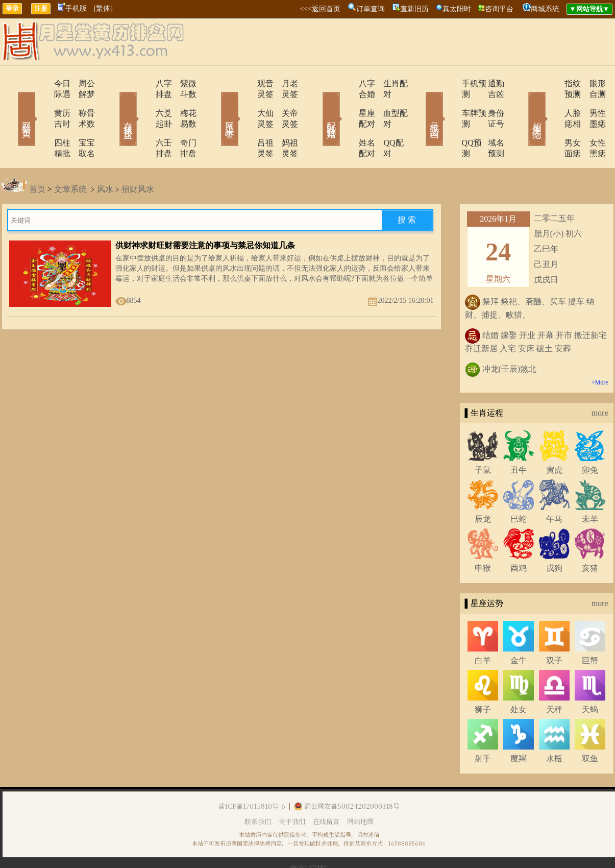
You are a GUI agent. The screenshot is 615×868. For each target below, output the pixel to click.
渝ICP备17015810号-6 (252, 774)
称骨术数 (81, 102)
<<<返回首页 (320, 9)
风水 (105, 157)
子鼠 (483, 438)
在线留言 (326, 789)
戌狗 (554, 536)
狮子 (483, 677)
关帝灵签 (285, 102)
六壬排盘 (143, 121)
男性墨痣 (591, 102)
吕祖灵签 (245, 121)
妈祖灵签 (285, 121)
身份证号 (489, 102)
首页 (37, 157)
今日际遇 (41, 83)
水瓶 (554, 726)
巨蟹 (590, 628)
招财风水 (138, 157)
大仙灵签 (245, 102)
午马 (554, 487)
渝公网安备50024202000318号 (347, 774)
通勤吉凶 (489, 83)
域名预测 (489, 121)
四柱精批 (41, 121)
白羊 (483, 628)
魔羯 (519, 726)
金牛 (519, 628)
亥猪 (590, 536)
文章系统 (70, 157)
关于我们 (292, 789)
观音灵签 (245, 83)
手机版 (72, 8)
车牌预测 (449, 102)
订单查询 (371, 9)
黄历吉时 (41, 102)
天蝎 (590, 677)
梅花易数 (183, 102)
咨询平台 (499, 9)
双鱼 (590, 726)
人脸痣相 (551, 102)
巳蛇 (519, 487)
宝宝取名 (81, 121)
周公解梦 (81, 83)
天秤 (554, 677)
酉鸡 (519, 536)
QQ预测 (447, 121)
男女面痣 (551, 121)
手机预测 (449, 83)
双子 (554, 628)
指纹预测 (551, 83)
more (600, 381)
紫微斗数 (183, 83)
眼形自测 (591, 83)
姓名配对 (347, 121)
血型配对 (387, 102)
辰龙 (483, 487)
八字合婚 (347, 83)
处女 (519, 677)
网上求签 (216, 104)
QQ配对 (385, 121)
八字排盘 (143, 83)
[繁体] (103, 8)
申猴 (483, 536)
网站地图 (360, 789)
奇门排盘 (183, 121)
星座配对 (347, 102)
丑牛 (519, 438)
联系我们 (258, 789)
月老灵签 (285, 83)
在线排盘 (114, 104)
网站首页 (12, 104)
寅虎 (554, 438)
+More (600, 350)
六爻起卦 (143, 102)
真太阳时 (457, 9)
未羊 (590, 487)
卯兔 (590, 438)
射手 (483, 726)
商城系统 (545, 9)
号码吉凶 (420, 104)
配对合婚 (318, 104)
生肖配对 (387, 83)
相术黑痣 (522, 104)
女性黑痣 (591, 121)
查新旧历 (414, 9)
